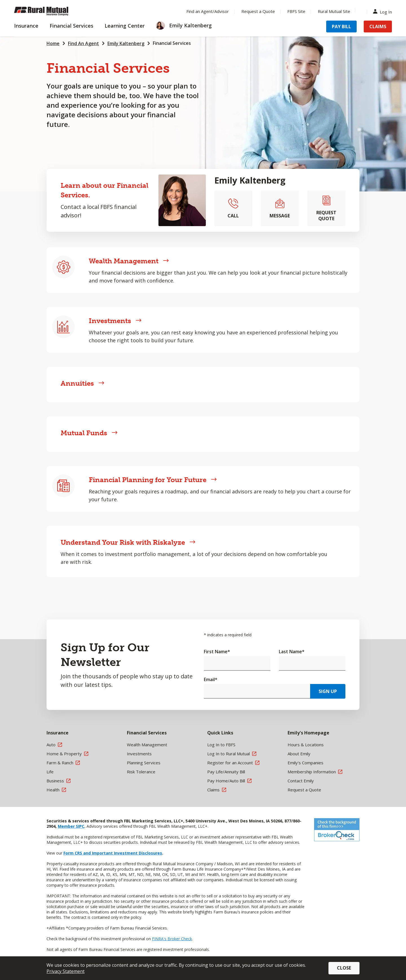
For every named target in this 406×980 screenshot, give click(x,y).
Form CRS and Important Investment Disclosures (113, 853)
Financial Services (172, 43)
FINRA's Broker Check (172, 939)
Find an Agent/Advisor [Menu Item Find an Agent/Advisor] (208, 11)
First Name (217, 652)
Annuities (82, 383)
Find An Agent (83, 43)
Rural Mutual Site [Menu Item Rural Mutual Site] (334, 11)
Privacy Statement (66, 971)
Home (53, 43)
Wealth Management (129, 261)
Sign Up (328, 691)
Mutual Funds (89, 433)
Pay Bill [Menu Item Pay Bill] (341, 27)
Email (211, 679)
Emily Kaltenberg (126, 43)
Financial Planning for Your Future (153, 480)
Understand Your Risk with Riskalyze (128, 542)
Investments (115, 321)
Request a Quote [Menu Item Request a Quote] (258, 11)
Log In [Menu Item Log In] (384, 11)
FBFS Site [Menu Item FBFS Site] (296, 11)
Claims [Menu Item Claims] (378, 27)
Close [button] (344, 968)
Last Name (292, 652)
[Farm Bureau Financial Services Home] (51, 11)
